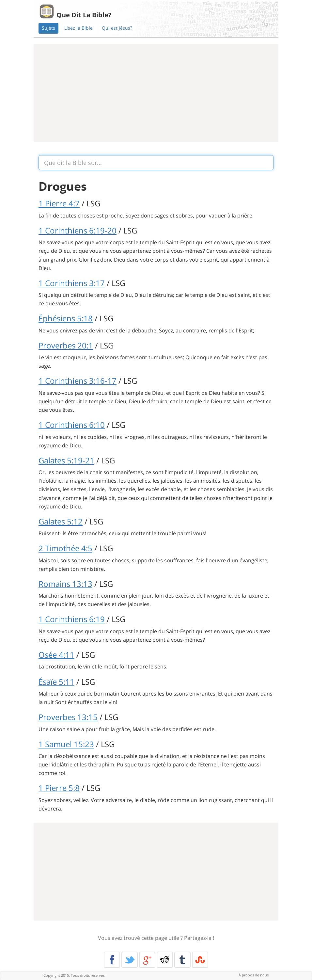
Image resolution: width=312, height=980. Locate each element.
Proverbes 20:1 (66, 345)
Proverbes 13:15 (68, 717)
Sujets (48, 28)
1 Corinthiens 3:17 (72, 283)
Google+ (147, 960)
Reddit (165, 960)
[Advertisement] (156, 93)
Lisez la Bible (78, 28)
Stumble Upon (200, 960)
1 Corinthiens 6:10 (72, 425)
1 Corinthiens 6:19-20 (78, 230)
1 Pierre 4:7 (59, 203)
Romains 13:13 (65, 584)
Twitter (130, 960)
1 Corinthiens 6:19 (72, 619)
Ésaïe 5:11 (56, 682)
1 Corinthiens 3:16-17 (78, 381)
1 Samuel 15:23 (66, 744)
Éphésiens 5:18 (66, 318)
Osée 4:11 (56, 655)
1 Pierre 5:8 (59, 788)
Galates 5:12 (61, 521)
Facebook (112, 960)
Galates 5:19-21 (66, 460)
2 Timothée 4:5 (65, 548)
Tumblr (182, 960)
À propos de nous (254, 975)
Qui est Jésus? (117, 28)
